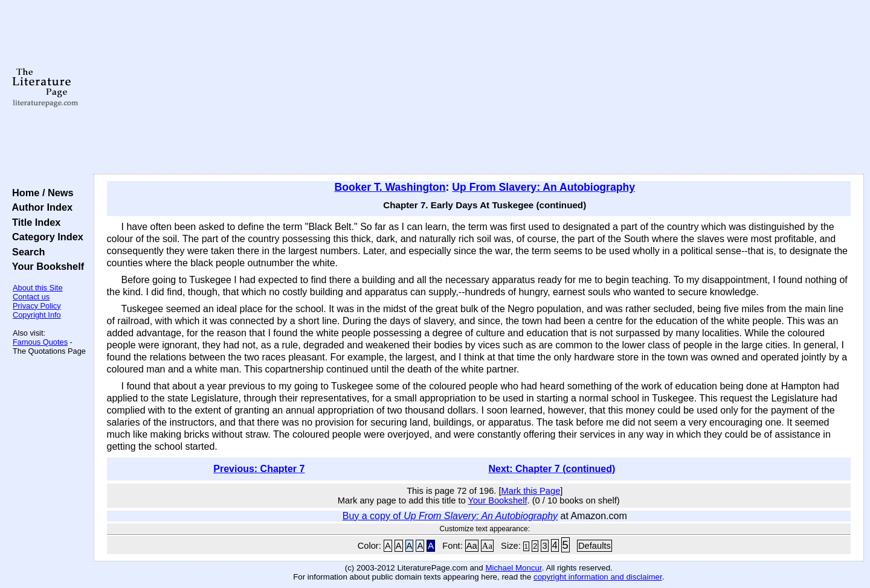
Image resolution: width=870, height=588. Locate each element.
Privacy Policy (37, 306)
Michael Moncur (513, 568)
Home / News (40, 193)
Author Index (40, 207)
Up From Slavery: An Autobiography (543, 187)
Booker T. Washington (390, 187)
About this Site (38, 288)
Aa (472, 546)
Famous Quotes (40, 342)
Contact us (31, 297)
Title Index (34, 222)
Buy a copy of (450, 516)
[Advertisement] (478, 88)
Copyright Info (37, 315)
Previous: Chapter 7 (259, 469)
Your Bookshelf (45, 266)
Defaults (594, 546)
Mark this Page (531, 491)
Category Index (45, 237)
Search (26, 252)
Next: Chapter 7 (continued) (552, 469)
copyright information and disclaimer (598, 577)
